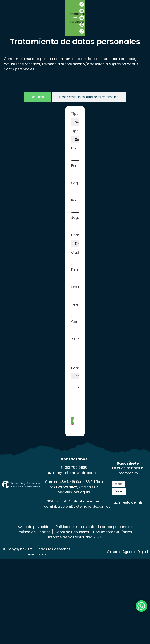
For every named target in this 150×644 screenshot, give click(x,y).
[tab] (37, 97)
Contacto (120, 18)
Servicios (34, 22)
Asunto (79, 350)
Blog (105, 18)
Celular (79, 292)
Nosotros (34, 14)
